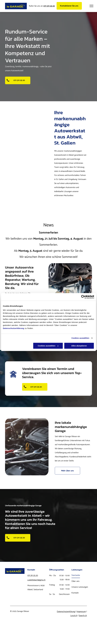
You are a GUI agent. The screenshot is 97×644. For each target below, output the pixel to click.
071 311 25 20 (33, 575)
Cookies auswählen (80, 338)
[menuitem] (82, 575)
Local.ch (74, 616)
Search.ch (83, 616)
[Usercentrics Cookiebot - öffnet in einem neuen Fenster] (83, 297)
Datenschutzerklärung (14, 328)
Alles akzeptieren (79, 346)
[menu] (91, 6)
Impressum (81, 612)
